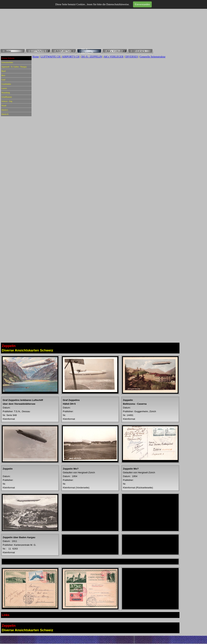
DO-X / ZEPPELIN (92, 57)
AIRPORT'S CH (71, 57)
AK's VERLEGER (113, 57)
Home (36, 57)
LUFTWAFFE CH (51, 57)
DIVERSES (132, 57)
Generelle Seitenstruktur (153, 57)
